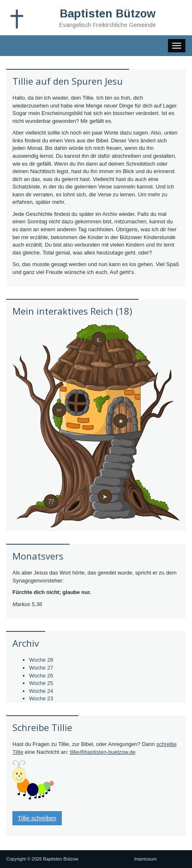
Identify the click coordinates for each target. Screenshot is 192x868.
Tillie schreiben (37, 818)
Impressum (146, 859)
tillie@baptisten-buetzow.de (102, 752)
